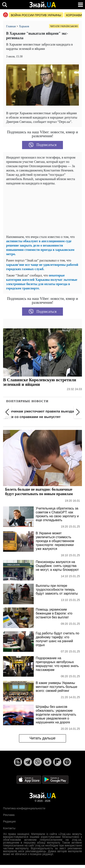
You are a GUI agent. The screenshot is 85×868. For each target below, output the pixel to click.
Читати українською (64, 26)
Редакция (9, 821)
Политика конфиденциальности (24, 808)
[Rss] (18, 762)
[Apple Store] (29, 779)
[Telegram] (28, 762)
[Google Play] (55, 779)
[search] (5, 5)
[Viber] (38, 762)
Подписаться (43, 145)
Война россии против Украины (36, 15)
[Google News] (47, 762)
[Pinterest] (67, 762)
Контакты (9, 828)
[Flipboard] (57, 762)
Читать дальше (42, 738)
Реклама (9, 815)
